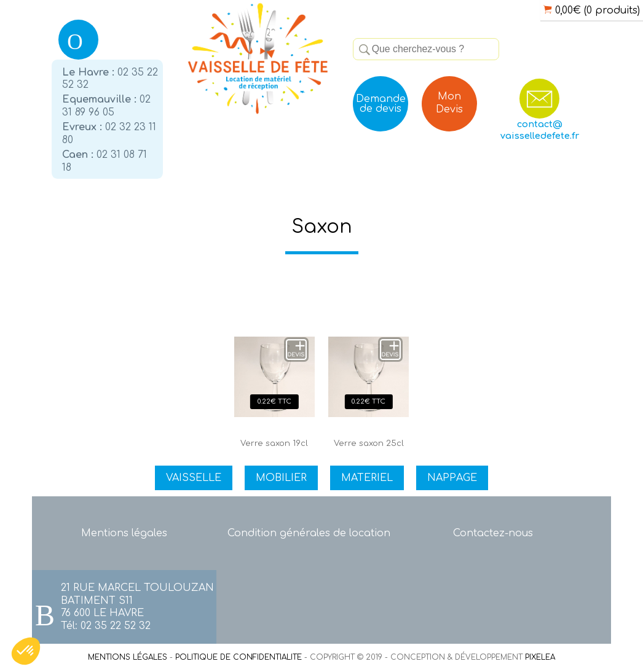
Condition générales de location (309, 533)
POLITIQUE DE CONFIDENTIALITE (239, 657)
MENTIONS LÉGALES (128, 657)
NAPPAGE (452, 478)
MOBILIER (281, 478)
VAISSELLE (194, 478)
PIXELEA (540, 657)
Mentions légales (124, 533)
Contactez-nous (493, 533)
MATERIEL (367, 478)
